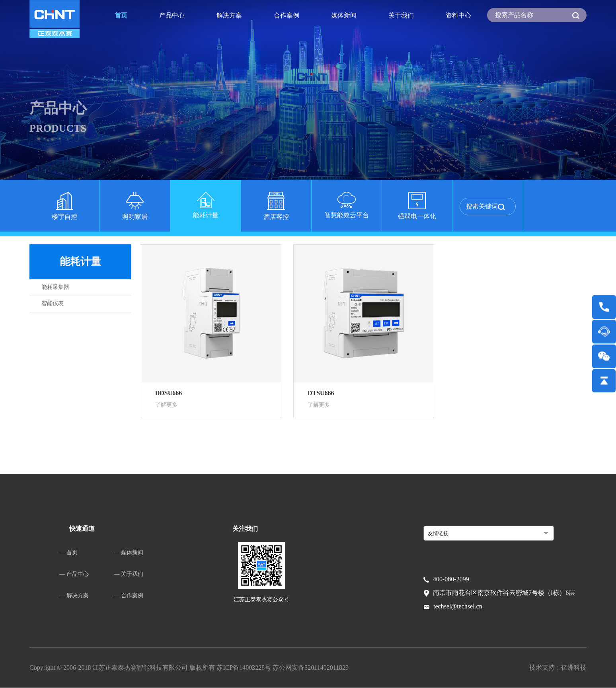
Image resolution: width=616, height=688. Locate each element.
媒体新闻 (344, 15)
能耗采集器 (55, 287)
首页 (121, 15)
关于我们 (401, 15)
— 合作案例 (129, 596)
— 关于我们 (129, 574)
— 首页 (68, 553)
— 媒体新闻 (129, 553)
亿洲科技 (574, 668)
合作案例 (287, 15)
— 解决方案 (74, 596)
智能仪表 (53, 303)
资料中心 (458, 15)
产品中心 (172, 15)
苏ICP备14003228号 (245, 668)
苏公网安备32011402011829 (311, 668)
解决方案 (229, 15)
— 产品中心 (74, 574)
